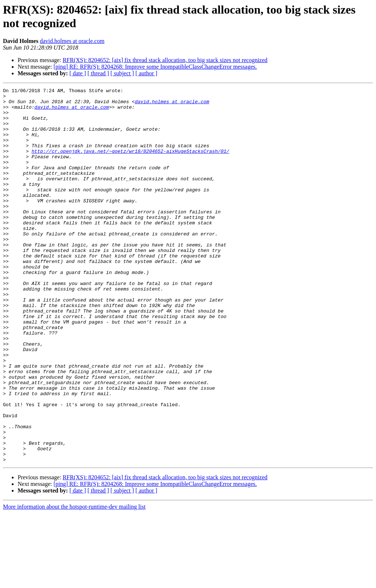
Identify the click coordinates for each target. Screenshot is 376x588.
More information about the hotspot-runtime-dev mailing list (74, 582)
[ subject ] (122, 73)
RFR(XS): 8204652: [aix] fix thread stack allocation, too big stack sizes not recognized (165, 60)
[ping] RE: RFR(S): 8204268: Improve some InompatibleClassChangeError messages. (155, 67)
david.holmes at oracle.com (72, 41)
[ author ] (147, 73)
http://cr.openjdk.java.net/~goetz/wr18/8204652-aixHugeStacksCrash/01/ (130, 164)
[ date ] (78, 73)
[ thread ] (98, 73)
